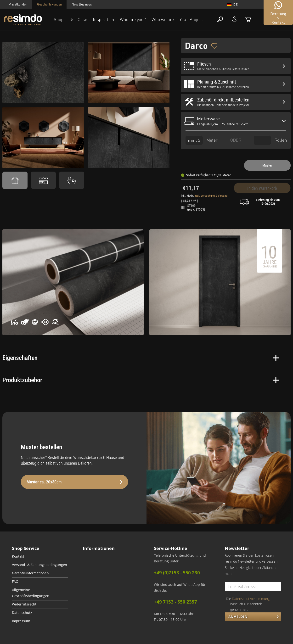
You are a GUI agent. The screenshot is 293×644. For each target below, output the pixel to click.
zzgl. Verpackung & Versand (211, 196)
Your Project (191, 19)
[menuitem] (40, 557)
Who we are (163, 19)
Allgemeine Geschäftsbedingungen (31, 593)
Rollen (270, 140)
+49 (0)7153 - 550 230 (177, 573)
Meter (202, 140)
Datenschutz (22, 613)
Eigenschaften (141, 358)
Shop (59, 19)
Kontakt (18, 556)
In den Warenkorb (262, 188)
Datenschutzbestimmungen (253, 599)
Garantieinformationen (30, 573)
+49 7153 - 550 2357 (175, 602)
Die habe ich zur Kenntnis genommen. (250, 604)
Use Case (78, 19)
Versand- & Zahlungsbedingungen (39, 565)
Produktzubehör (141, 380)
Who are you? (133, 19)
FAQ (15, 582)
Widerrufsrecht (24, 604)
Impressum (21, 621)
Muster (267, 165)
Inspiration (104, 19)
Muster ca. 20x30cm (74, 482)
